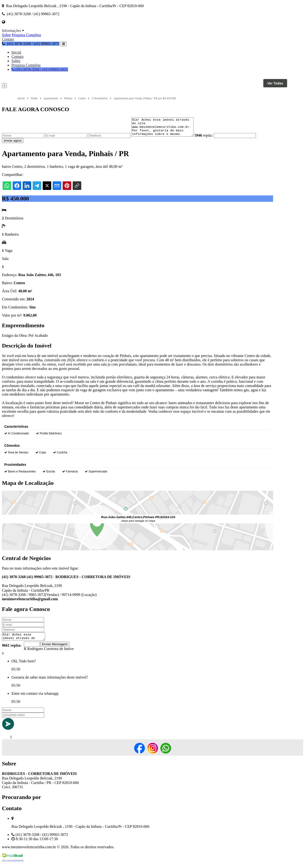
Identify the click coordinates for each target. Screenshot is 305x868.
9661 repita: (12, 650)
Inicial (16, 52)
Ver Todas (275, 83)
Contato (8, 39)
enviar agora (13, 144)
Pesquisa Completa (26, 35)
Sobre (6, 35)
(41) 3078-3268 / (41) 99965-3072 (31, 44)
